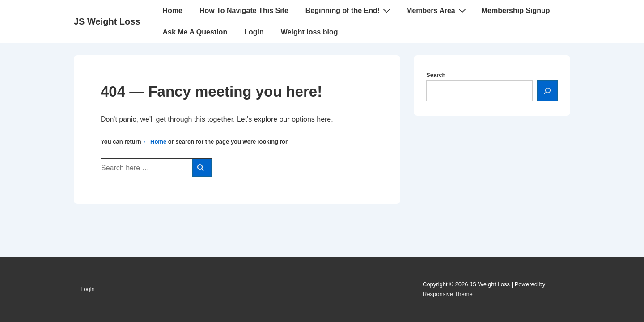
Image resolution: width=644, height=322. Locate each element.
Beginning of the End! (349, 10)
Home (173, 11)
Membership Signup (516, 11)
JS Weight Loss (107, 21)
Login (254, 32)
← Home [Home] (155, 142)
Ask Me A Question (195, 32)
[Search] (547, 91)
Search (436, 75)
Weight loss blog (309, 32)
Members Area (437, 10)
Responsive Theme (448, 294)
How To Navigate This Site (244, 11)
